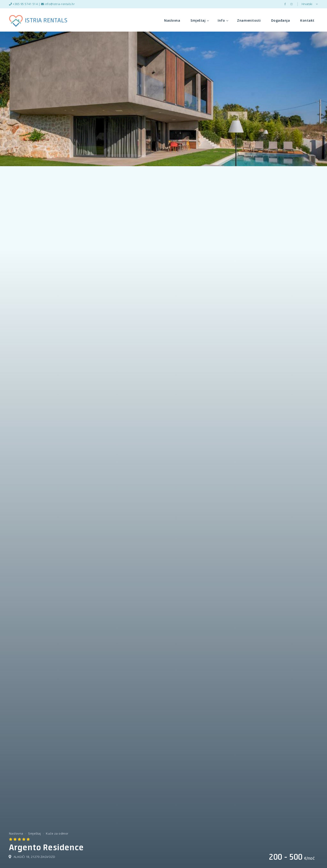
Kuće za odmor (57, 833)
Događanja (281, 20)
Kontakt (307, 20)
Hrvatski (310, 4)
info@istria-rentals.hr (58, 4)
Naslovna (172, 20)
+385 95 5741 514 (23, 4)
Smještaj (200, 20)
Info (223, 20)
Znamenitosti (249, 20)
